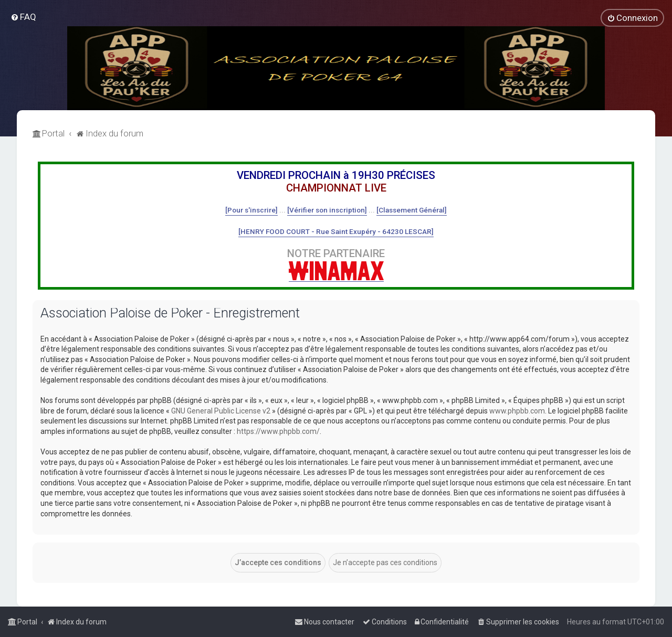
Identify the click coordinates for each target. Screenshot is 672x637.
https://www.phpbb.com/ (278, 431)
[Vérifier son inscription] (327, 210)
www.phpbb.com (517, 411)
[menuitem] (23, 17)
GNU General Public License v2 (221, 411)
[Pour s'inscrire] (251, 210)
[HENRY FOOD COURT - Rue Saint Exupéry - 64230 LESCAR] (336, 231)
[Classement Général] (412, 210)
